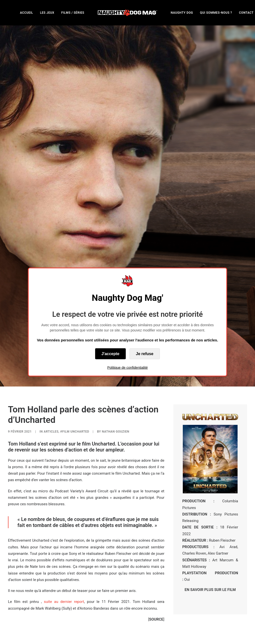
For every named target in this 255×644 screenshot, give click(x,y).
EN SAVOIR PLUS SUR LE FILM (210, 530)
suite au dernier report (64, 543)
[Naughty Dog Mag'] (128, 13)
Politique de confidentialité (128, 367)
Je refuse (145, 354)
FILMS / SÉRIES (73, 13)
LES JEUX (47, 13)
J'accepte (110, 354)
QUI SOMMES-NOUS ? (216, 13)
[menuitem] (26, 13)
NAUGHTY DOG (182, 13)
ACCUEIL (26, 13)
